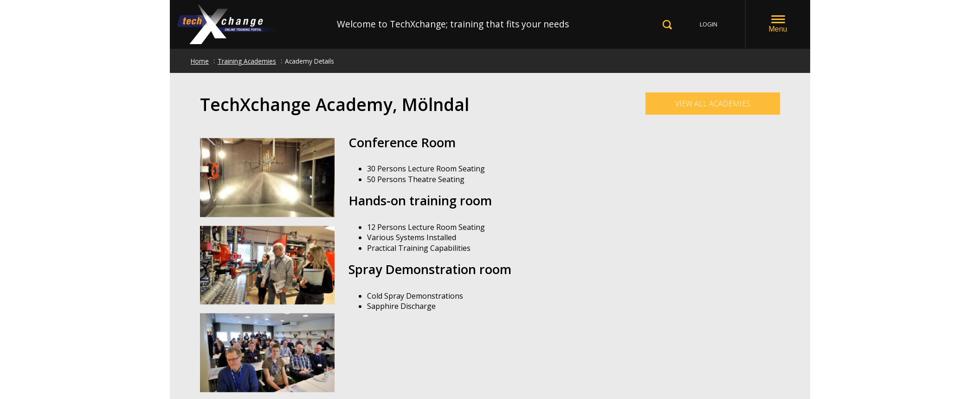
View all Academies (713, 104)
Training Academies (247, 61)
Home (200, 61)
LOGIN (709, 24)
